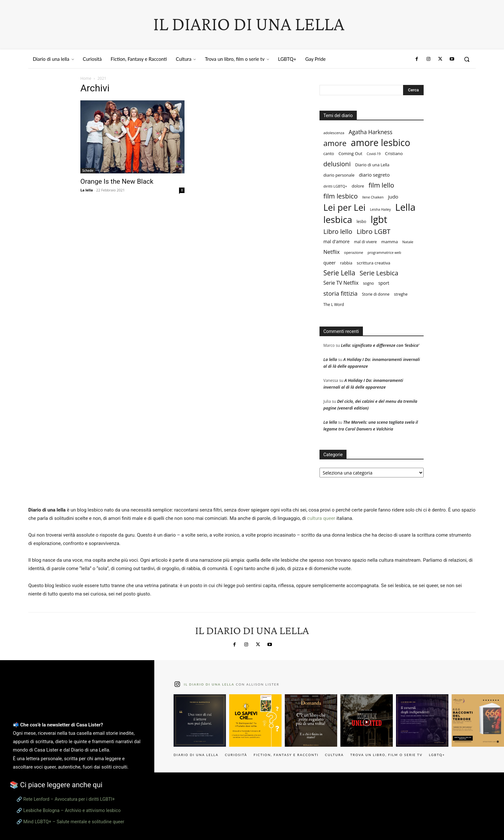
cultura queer (321, 518)
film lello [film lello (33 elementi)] (381, 185)
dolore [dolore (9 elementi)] (358, 186)
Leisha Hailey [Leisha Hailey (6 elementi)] (380, 209)
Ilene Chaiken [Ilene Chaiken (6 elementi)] (373, 197)
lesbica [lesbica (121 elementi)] (338, 220)
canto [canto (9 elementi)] (329, 153)
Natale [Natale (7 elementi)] (408, 242)
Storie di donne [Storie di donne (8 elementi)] (376, 294)
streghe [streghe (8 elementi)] (401, 294)
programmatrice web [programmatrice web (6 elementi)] (384, 253)
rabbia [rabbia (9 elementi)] (346, 263)
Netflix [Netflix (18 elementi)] (332, 252)
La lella (87, 190)
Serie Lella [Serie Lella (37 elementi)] (339, 273)
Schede (88, 171)
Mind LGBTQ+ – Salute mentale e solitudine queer (74, 822)
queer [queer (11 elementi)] (329, 263)
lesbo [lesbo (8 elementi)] (361, 222)
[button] (467, 59)
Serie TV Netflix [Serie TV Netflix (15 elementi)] (341, 283)
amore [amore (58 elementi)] (335, 143)
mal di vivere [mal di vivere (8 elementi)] (365, 242)
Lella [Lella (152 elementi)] (405, 207)
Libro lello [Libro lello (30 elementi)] (338, 231)
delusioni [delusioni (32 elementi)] (337, 164)
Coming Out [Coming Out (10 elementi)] (350, 153)
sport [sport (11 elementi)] (384, 283)
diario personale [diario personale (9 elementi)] (339, 175)
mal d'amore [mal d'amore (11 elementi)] (337, 241)
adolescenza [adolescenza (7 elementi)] (334, 133)
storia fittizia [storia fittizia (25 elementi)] (340, 293)
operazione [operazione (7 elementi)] (354, 252)
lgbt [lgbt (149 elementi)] (379, 220)
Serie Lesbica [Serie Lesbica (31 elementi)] (379, 273)
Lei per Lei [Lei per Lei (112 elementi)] (344, 207)
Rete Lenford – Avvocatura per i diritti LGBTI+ (69, 799)
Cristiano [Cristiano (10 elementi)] (394, 153)
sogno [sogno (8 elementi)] (368, 283)
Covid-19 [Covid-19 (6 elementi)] (374, 154)
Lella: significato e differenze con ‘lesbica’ (380, 345)
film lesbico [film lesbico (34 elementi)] (341, 196)
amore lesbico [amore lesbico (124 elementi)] (381, 143)
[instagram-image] (200, 720)
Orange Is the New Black (117, 181)
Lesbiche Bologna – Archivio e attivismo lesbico (72, 810)
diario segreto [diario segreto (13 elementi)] (374, 175)
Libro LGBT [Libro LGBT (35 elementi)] (373, 231)
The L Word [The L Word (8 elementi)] (334, 305)
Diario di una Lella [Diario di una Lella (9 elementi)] (372, 165)
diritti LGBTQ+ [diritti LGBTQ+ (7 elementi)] (335, 186)
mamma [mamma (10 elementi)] (390, 242)
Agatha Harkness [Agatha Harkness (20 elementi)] (371, 132)
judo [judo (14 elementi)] (393, 197)
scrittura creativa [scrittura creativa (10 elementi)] (373, 263)
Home (86, 78)
